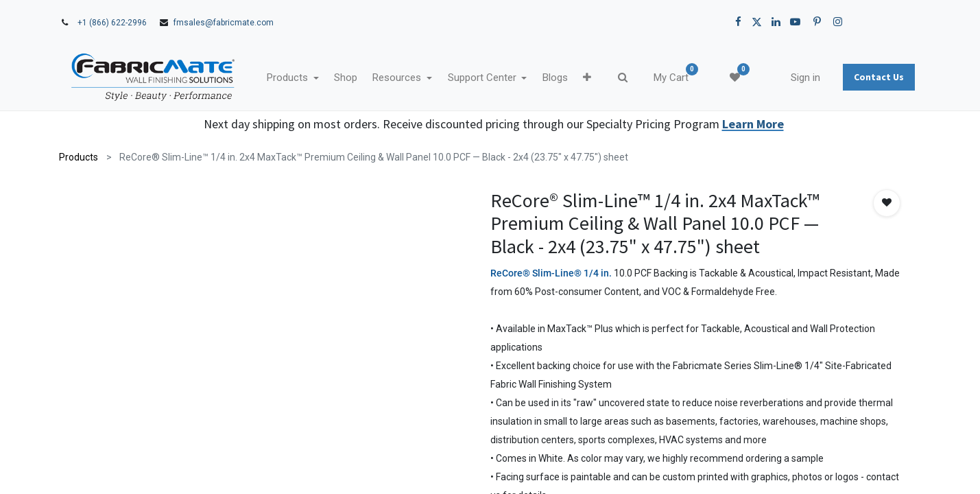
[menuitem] (346, 78)
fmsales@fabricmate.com (224, 23)
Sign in (805, 78)
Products (79, 157)
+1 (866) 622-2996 (112, 23)
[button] (587, 78)
